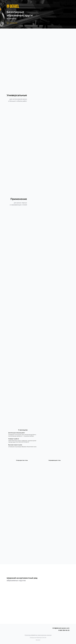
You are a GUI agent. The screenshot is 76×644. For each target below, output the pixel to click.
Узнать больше (14, 23)
